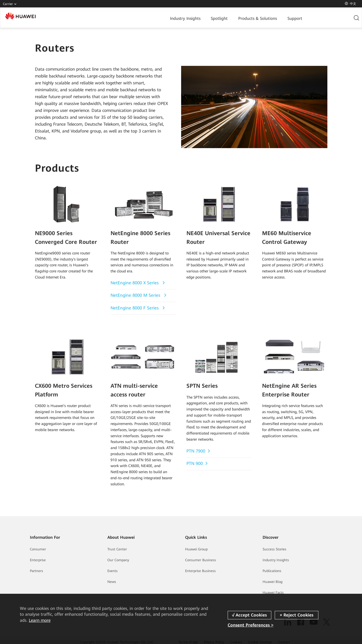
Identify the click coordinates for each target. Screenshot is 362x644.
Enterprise (38, 555)
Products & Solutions (201, 18)
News (112, 577)
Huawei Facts (273, 588)
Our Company (118, 555)
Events (113, 566)
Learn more (40, 620)
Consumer (38, 544)
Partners (36, 566)
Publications (272, 566)
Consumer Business (201, 555)
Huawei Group (196, 544)
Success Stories (274, 544)
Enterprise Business (200, 566)
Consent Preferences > (251, 625)
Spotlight (166, 18)
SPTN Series (200, 383)
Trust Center (117, 544)
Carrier (11, 4)
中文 (350, 4)
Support (236, 18)
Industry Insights (134, 18)
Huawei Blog (272, 577)
